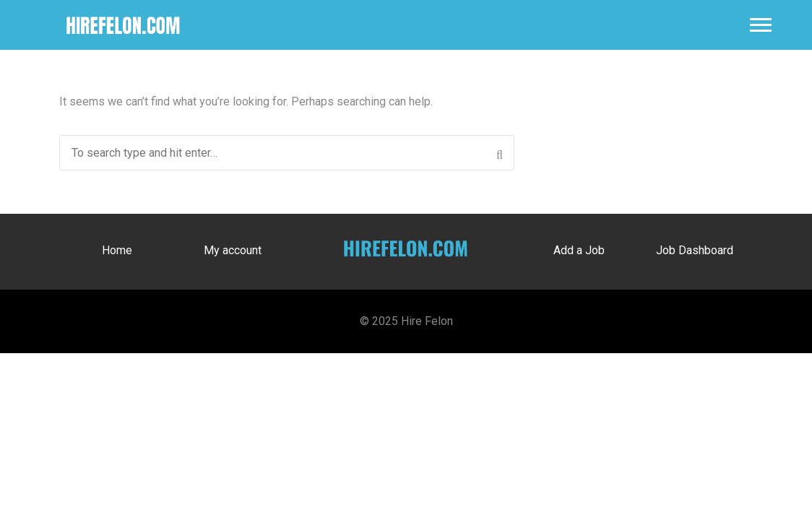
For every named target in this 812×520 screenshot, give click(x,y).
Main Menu (761, 25)
